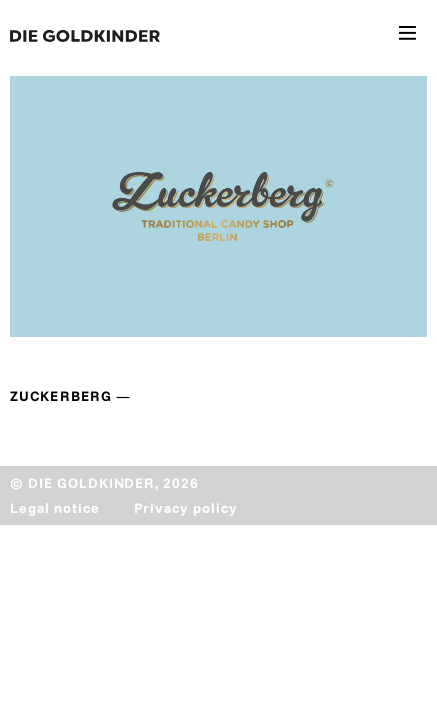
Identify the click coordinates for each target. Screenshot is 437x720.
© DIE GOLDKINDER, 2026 (104, 483)
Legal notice (55, 508)
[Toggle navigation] (408, 36)
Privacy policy (186, 508)
